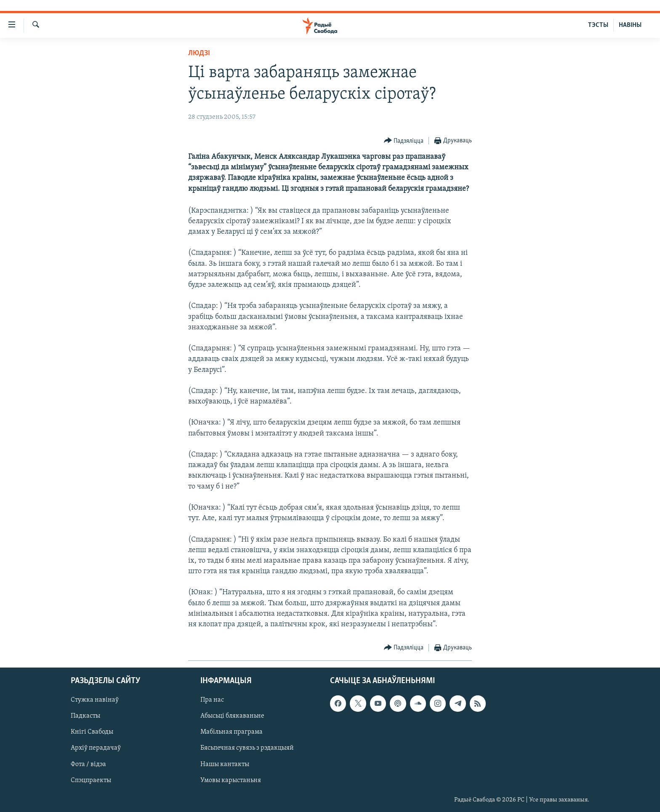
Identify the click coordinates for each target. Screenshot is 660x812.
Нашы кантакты (225, 764)
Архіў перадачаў (96, 748)
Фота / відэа (88, 764)
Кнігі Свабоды (92, 732)
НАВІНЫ (630, 25)
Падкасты (85, 716)
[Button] (404, 141)
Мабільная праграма (232, 732)
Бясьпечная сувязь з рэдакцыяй (247, 748)
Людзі (199, 53)
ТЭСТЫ (598, 25)
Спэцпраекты (91, 780)
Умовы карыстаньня (231, 780)
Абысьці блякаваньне (232, 716)
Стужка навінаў (95, 700)
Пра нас (212, 700)
